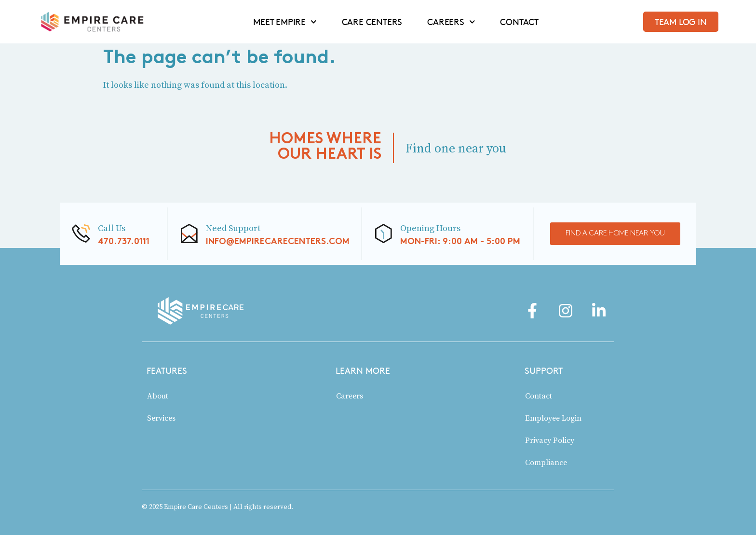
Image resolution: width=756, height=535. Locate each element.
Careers (350, 396)
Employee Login (553, 418)
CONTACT (519, 22)
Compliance (546, 462)
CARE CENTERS (372, 22)
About (158, 396)
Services (161, 418)
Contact (539, 396)
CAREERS (451, 22)
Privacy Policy (550, 440)
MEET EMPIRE (285, 22)
